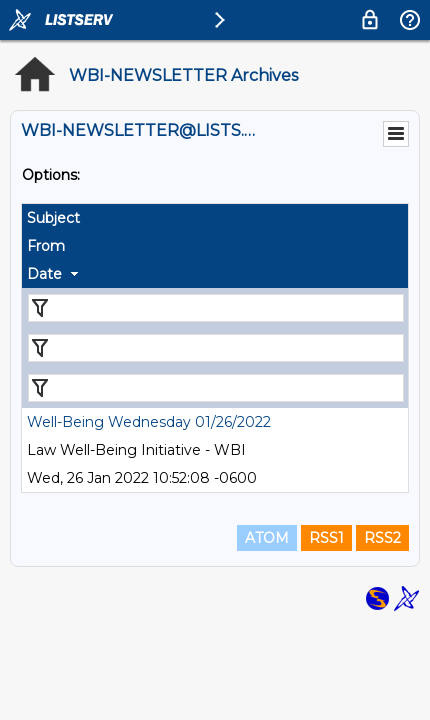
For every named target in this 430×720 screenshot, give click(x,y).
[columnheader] (215, 218)
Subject (53, 218)
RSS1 (326, 538)
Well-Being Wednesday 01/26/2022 (149, 422)
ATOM (267, 538)
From (46, 246)
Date (44, 274)
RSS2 (382, 538)
